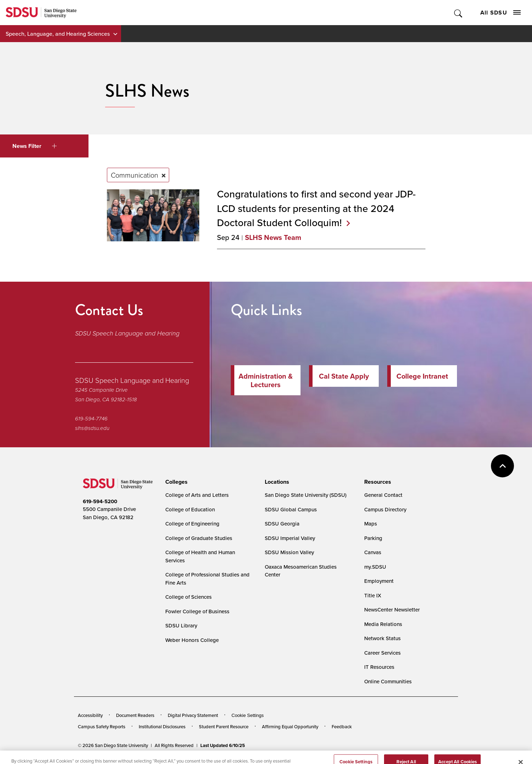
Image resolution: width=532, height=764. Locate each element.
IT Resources (379, 667)
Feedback (342, 726)
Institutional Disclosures (162, 726)
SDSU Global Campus (291, 509)
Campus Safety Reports (102, 726)
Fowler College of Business (197, 611)
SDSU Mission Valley (289, 552)
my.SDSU (375, 567)
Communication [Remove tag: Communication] (135, 175)
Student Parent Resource (224, 726)
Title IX (373, 595)
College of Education (190, 509)
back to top (502, 466)
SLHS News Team (273, 237)
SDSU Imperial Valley (290, 538)
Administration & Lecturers (266, 380)
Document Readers (135, 715)
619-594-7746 (91, 419)
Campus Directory (385, 509)
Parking (373, 538)
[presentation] (175, 482)
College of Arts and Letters (197, 495)
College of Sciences (188, 597)
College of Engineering (192, 524)
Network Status (382, 638)
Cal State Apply (344, 376)
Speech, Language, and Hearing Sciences (58, 34)
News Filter (35, 146)
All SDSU (500, 13)
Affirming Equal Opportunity (290, 726)
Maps (371, 524)
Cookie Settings (248, 715)
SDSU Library (181, 625)
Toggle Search (459, 13)
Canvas (373, 552)
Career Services (382, 653)
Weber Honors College (192, 640)
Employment (379, 581)
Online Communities (388, 681)
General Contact (383, 495)
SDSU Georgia (282, 524)
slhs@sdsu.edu (92, 428)
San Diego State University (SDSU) (306, 495)
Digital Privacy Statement (193, 715)
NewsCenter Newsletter (392, 610)
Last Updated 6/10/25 (223, 745)
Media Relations (383, 624)
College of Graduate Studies (199, 538)
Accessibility (90, 715)
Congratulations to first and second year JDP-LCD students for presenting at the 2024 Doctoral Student (316, 208)
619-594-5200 (100, 501)
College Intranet (422, 376)
